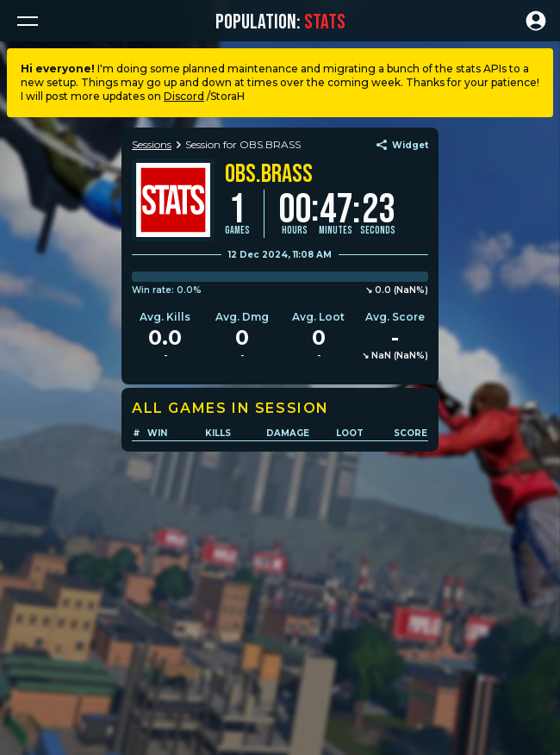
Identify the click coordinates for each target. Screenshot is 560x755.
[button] (28, 21)
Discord (184, 96)
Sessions (152, 144)
